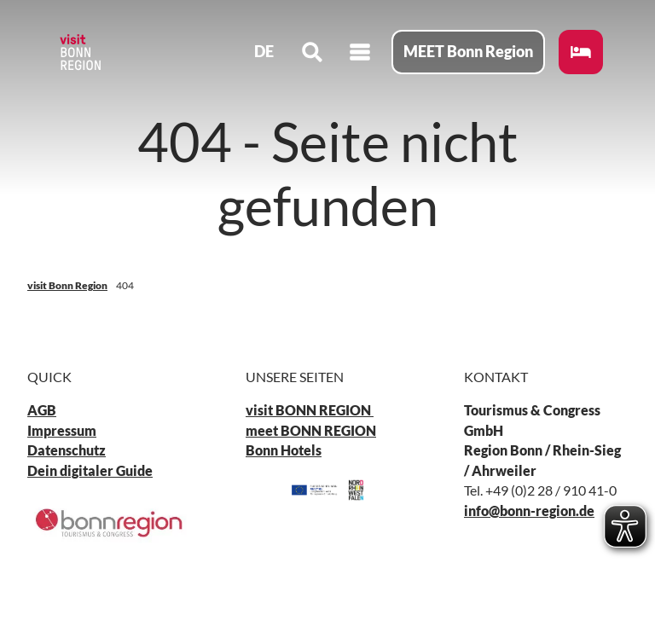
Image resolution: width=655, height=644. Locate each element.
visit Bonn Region (67, 285)
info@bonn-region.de (529, 511)
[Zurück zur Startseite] (82, 55)
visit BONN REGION (310, 410)
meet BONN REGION (311, 431)
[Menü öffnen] (358, 55)
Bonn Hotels (284, 450)
